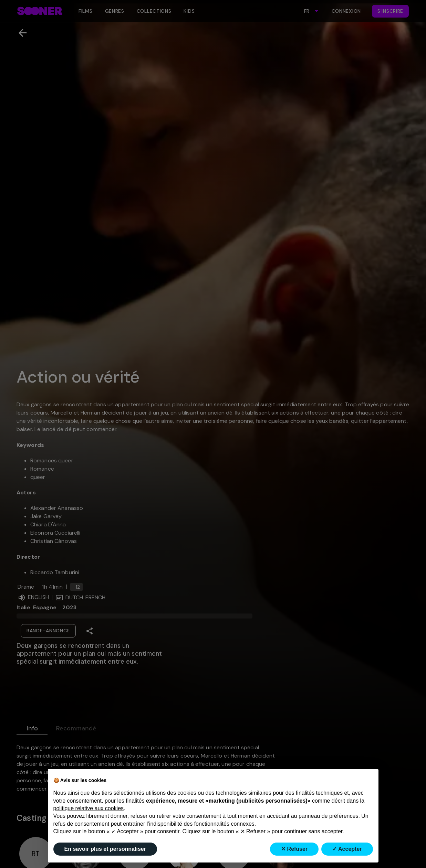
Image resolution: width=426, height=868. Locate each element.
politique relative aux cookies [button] (89, 808)
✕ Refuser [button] (294, 849)
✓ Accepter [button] (347, 849)
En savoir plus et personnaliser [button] (105, 849)
